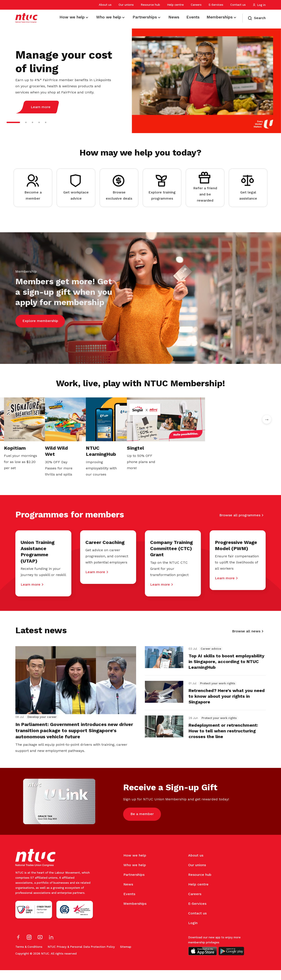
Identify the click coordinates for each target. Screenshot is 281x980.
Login (193, 933)
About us (105, 5)
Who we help (135, 875)
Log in (259, 5)
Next (267, 419)
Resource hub (150, 5)
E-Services (216, 5)
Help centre (175, 5)
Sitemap (126, 957)
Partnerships (134, 884)
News (128, 894)
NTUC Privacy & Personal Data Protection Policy (81, 957)
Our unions (126, 5)
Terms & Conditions (29, 957)
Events (129, 904)
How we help (135, 865)
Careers (196, 5)
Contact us (238, 5)
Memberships (135, 913)
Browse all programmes (240, 504)
